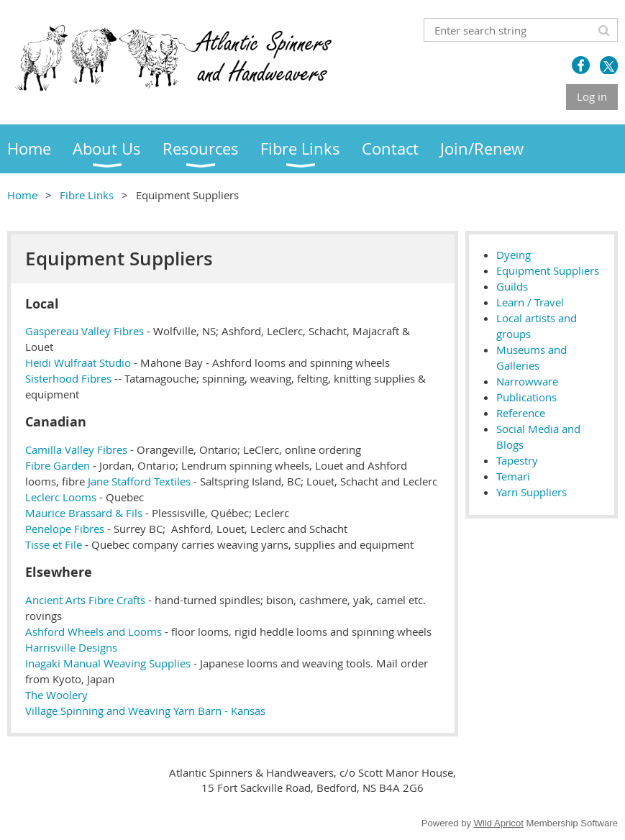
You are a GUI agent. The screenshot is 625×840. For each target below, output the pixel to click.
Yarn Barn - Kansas (219, 711)
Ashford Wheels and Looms (93, 631)
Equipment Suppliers (548, 270)
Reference (521, 413)
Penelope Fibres (65, 529)
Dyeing (514, 255)
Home (22, 195)
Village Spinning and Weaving (98, 711)
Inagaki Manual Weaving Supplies (108, 663)
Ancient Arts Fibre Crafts (85, 600)
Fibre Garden (58, 465)
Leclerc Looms (61, 497)
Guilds (512, 286)
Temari (513, 476)
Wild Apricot (499, 823)
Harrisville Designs (71, 647)
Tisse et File (54, 544)
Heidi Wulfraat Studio (78, 362)
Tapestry (517, 460)
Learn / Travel (530, 302)
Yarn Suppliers (532, 492)
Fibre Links (87, 195)
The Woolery (56, 695)
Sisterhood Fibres (68, 378)
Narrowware (527, 381)
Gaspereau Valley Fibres (85, 331)
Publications (526, 397)
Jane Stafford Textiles (139, 481)
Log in (592, 96)
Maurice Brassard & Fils (84, 513)
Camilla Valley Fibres (76, 449)
